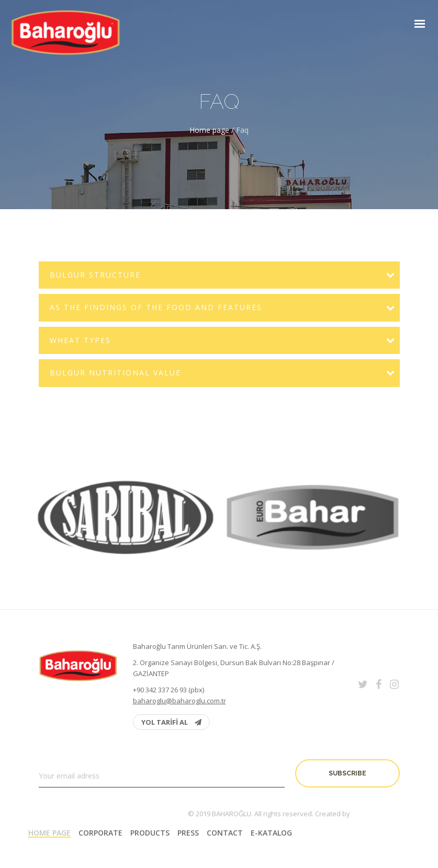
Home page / (213, 130)
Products (150, 833)
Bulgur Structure (95, 275)
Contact (225, 833)
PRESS (188, 833)
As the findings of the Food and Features (156, 307)
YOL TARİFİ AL (171, 722)
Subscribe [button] (347, 773)
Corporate (100, 833)
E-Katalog (271, 833)
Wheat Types (80, 340)
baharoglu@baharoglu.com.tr (179, 701)
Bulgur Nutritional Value (115, 373)
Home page (49, 833)
